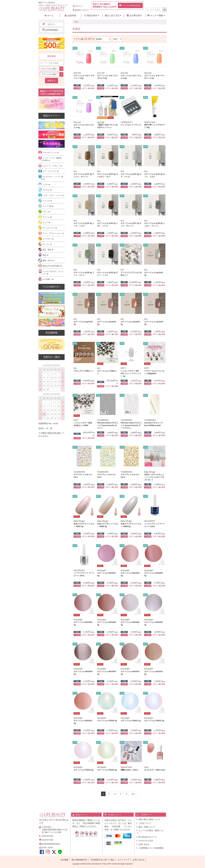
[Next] (134, 794)
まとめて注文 (113, 15)
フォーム (46, 217)
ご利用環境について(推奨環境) (151, 848)
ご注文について (145, 823)
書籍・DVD (47, 261)
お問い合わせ (144, 844)
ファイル (46, 201)
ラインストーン (49, 228)
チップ (45, 222)
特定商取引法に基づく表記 (102, 860)
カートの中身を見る (131, 5)
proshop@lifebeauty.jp (51, 844)
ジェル (45, 184)
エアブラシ (47, 239)
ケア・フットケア (50, 171)
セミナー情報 (156, 15)
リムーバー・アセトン (51, 166)
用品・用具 (47, 250)
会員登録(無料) (52, 30)
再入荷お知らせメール (148, 837)
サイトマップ (123, 860)
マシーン (46, 244)
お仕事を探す (134, 15)
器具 (45, 255)
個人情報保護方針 (79, 860)
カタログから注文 (146, 841)
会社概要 (64, 860)
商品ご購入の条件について (149, 819)
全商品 (76, 22)
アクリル (46, 190)
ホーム (49, 15)
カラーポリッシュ (50, 152)
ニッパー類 (47, 206)
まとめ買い (47, 279)
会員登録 (70, 15)
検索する (52, 81)
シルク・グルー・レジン (52, 195)
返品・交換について (147, 827)
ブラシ (45, 212)
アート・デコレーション (52, 233)
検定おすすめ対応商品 (51, 266)
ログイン (78, 6)
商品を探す (92, 15)
